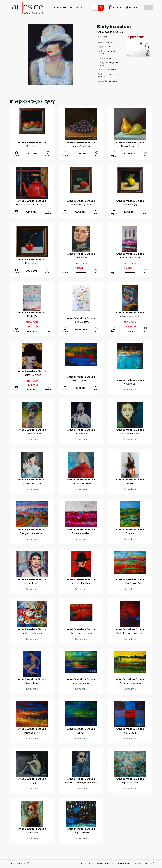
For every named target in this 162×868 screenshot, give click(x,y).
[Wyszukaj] (101, 8)
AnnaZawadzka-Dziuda (110, 32)
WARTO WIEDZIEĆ (144, 863)
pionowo (112, 70)
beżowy (109, 63)
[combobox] (95, 8)
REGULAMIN (124, 863)
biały (115, 63)
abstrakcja (114, 74)
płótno (110, 58)
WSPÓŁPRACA (105, 863)
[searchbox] (93, 8)
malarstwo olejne (107, 52)
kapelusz (102, 77)
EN (148, 7)
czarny (101, 65)
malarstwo (113, 81)
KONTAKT (87, 863)
